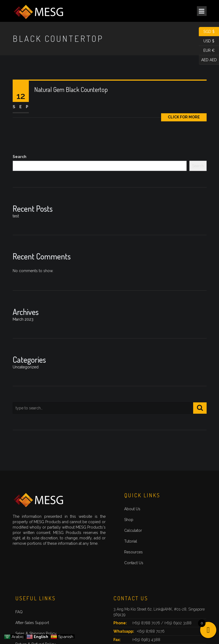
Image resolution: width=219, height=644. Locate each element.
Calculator (133, 530)
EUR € (207, 51)
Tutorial (131, 541)
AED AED (208, 60)
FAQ (19, 612)
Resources (133, 552)
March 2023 (23, 319)
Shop (129, 520)
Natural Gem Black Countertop (71, 89)
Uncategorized (26, 367)
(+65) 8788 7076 (147, 623)
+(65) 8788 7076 (151, 631)
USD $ (207, 41)
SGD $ (207, 32)
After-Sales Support (32, 623)
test (16, 216)
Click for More (184, 117)
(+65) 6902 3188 (178, 623)
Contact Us (134, 563)
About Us (132, 509)
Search (20, 157)
